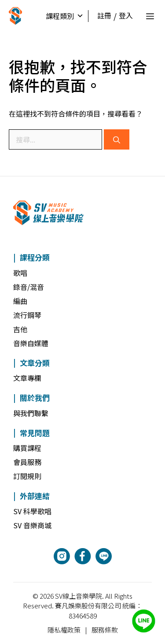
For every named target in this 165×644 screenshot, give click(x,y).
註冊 (104, 15)
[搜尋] (117, 139)
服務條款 (105, 630)
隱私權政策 (64, 630)
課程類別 (65, 16)
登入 (126, 15)
